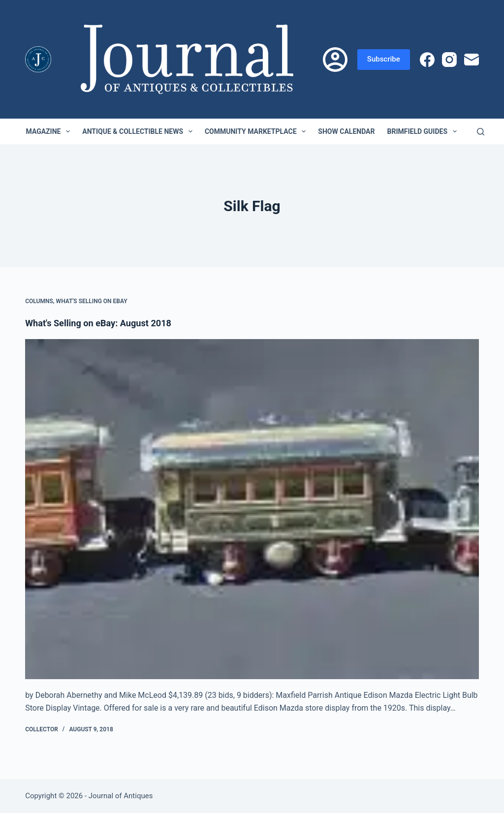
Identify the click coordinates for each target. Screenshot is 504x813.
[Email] (472, 60)
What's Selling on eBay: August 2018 (106, 323)
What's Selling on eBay (92, 301)
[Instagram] (449, 60)
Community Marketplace (257, 131)
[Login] (335, 60)
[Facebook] (427, 60)
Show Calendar (346, 131)
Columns (39, 301)
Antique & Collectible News (139, 131)
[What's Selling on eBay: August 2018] (252, 509)
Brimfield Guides (424, 131)
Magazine (50, 131)
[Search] (481, 132)
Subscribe (384, 59)
